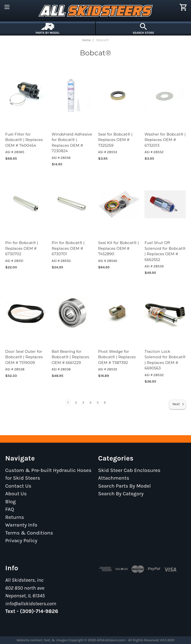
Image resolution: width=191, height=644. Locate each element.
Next (178, 404)
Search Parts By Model (125, 486)
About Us (16, 494)
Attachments (114, 478)
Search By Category (121, 494)
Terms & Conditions (29, 533)
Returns (15, 517)
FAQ (10, 509)
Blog (10, 501)
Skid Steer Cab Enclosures (129, 470)
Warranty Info (21, 525)
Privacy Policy (21, 540)
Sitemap (15, 548)
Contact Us (18, 486)
